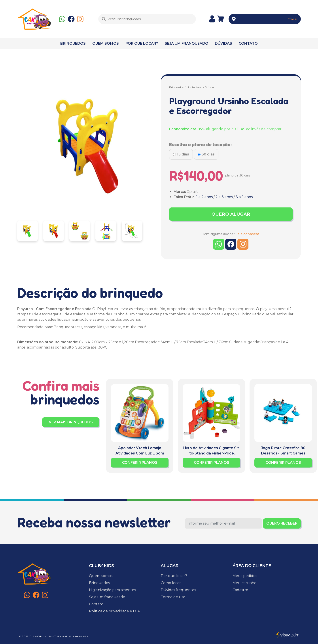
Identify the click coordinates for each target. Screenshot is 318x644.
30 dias (208, 154)
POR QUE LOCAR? (142, 43)
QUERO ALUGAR (231, 214)
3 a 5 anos (244, 197)
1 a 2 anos (204, 197)
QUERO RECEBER (282, 523)
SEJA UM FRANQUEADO (186, 43)
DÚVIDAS (223, 43)
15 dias (183, 154)
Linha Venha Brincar (201, 87)
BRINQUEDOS (73, 43)
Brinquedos (176, 87)
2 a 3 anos (224, 197)
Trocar (293, 19)
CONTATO (248, 43)
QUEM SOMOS (106, 43)
